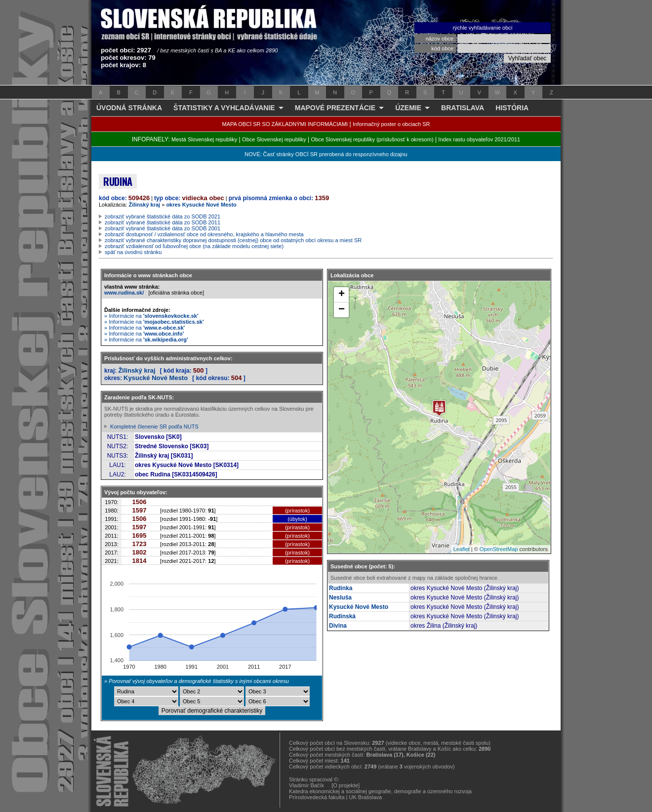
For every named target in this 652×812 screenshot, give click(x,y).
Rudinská (342, 616)
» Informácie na (151, 316)
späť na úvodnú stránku (133, 252)
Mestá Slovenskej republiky (204, 139)
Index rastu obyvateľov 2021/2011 (479, 139)
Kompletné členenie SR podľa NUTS (154, 427)
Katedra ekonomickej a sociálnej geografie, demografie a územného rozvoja (380, 791)
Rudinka (341, 588)
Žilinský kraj (145, 205)
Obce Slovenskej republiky (274, 139)
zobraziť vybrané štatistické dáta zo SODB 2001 (163, 228)
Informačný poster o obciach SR (391, 124)
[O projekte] (346, 785)
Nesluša (340, 598)
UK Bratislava (366, 797)
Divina (338, 626)
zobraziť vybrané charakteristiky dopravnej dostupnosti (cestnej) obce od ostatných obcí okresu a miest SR (233, 240)
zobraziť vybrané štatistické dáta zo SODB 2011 (163, 222)
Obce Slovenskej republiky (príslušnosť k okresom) (372, 139)
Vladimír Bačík (306, 785)
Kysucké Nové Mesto (156, 378)
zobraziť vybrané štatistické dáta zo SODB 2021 (163, 216)
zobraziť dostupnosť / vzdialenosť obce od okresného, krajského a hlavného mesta (204, 234)
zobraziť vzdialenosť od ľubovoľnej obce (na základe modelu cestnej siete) (194, 246)
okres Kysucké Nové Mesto (201, 205)
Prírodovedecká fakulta (317, 797)
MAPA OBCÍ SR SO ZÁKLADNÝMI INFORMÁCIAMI (285, 124)
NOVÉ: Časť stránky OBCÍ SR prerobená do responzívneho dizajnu (326, 154)
